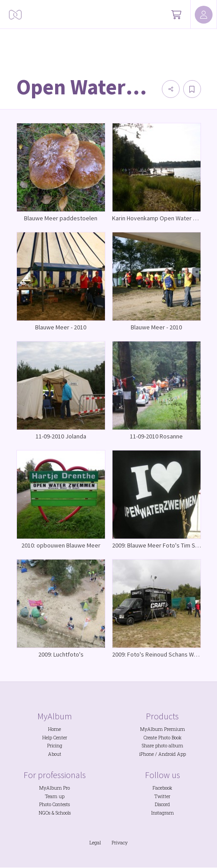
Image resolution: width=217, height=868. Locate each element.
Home (54, 729)
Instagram (163, 813)
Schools (63, 813)
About (55, 754)
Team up (55, 796)
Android (167, 754)
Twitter (162, 796)
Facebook (162, 788)
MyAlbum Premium (163, 729)
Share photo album (163, 746)
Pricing (55, 746)
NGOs (44, 813)
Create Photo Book (163, 738)
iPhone (147, 754)
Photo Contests (54, 804)
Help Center (55, 738)
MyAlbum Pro (54, 788)
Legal (95, 843)
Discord (162, 804)
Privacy (120, 843)
